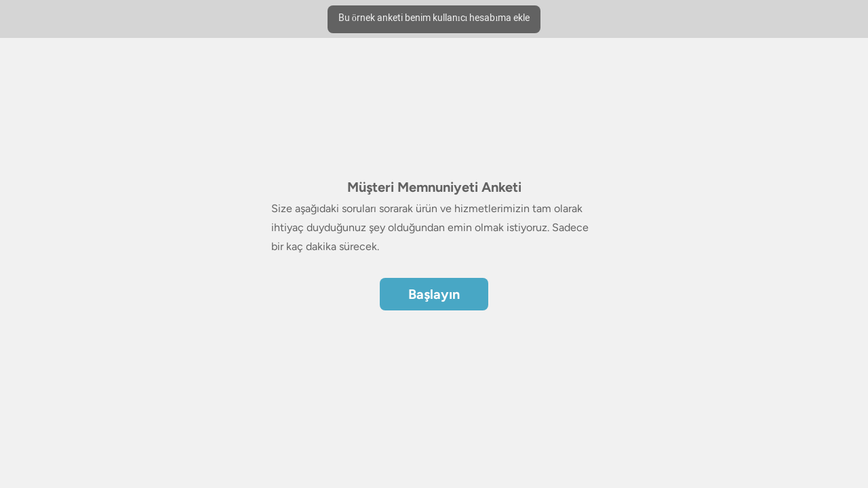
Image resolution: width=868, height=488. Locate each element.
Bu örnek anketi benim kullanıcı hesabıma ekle (434, 19)
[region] (434, 195)
